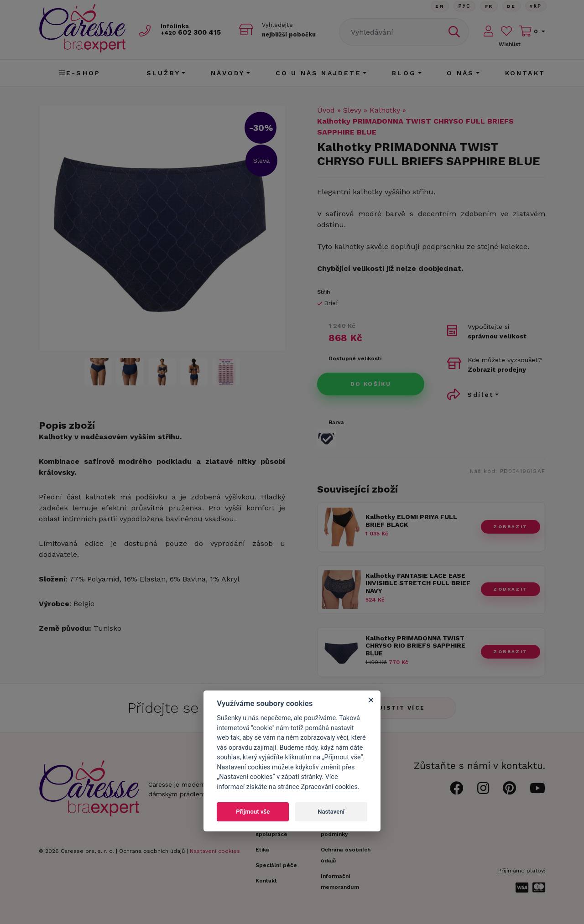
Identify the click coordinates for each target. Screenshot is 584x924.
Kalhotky (385, 110)
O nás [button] (460, 73)
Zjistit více (399, 708)
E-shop (80, 73)
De (511, 7)
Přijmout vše (253, 812)
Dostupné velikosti (355, 358)
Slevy (352, 110)
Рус (462, 7)
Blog (404, 73)
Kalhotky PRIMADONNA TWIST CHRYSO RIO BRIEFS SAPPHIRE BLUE (415, 646)
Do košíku (371, 384)
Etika (262, 850)
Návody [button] (228, 73)
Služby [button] (163, 73)
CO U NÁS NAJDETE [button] (318, 73)
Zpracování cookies (329, 787)
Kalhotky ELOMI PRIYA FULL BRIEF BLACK (411, 521)
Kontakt (525, 73)
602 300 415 (194, 33)
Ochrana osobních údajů (152, 851)
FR (487, 7)
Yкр (536, 7)
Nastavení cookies (215, 851)
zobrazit (510, 527)
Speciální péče (276, 865)
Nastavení (331, 812)
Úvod (326, 110)
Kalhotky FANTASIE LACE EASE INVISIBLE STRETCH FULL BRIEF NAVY (418, 583)
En (437, 7)
